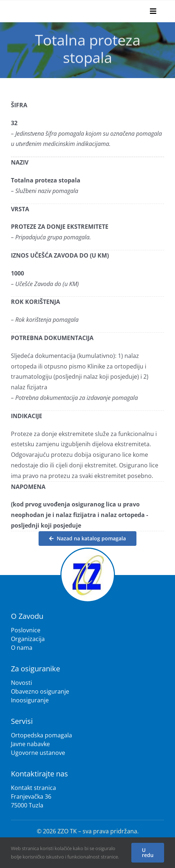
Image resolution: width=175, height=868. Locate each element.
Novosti (21, 683)
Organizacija (28, 639)
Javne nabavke (30, 744)
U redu (148, 852)
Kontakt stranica (33, 788)
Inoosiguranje (30, 700)
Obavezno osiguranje (40, 691)
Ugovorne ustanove (38, 753)
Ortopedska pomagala (41, 735)
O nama (22, 648)
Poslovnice (26, 630)
